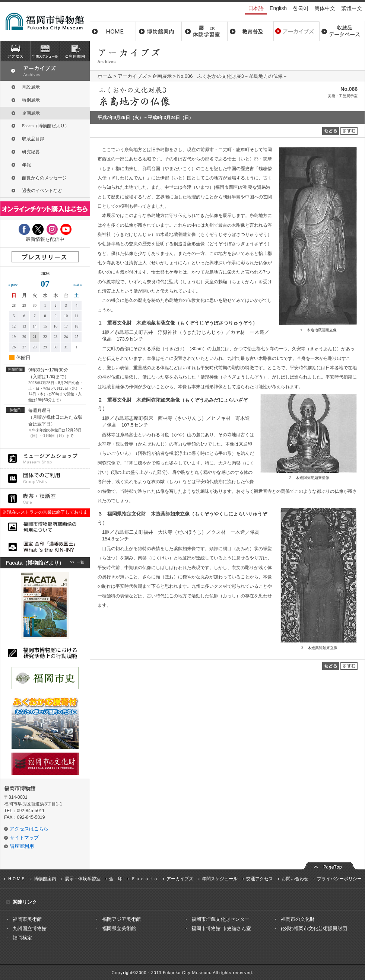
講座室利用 (22, 846)
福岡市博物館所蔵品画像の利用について (45, 527)
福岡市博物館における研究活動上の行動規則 (45, 653)
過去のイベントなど (42, 191)
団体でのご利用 (45, 478)
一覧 (80, 563)
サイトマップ (24, 838)
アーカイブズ (132, 76)
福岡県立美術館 (119, 928)
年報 (26, 165)
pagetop (330, 865)
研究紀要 (31, 152)
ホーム (113, 31)
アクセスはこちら (29, 829)
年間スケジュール (220, 879)
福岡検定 (22, 938)
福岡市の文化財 (298, 919)
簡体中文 (325, 8)
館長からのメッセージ (44, 178)
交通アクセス (260, 879)
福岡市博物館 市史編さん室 (221, 928)
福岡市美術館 (27, 919)
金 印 (116, 879)
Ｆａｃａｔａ (145, 879)
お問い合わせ (295, 879)
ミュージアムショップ (45, 458)
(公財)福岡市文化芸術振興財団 (314, 928)
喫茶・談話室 (45, 499)
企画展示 (162, 76)
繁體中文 (352, 8)
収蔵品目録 (33, 139)
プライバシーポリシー (339, 879)
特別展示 (31, 100)
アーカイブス (296, 31)
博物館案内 (159, 31)
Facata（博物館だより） (46, 126)
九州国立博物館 (30, 928)
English (278, 8)
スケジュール (45, 51)
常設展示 (31, 87)
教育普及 (250, 31)
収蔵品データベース (342, 31)
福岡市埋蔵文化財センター (220, 919)
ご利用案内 (75, 51)
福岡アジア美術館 (121, 919)
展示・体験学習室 (205, 31)
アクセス (15, 51)
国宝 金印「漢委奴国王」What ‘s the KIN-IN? (45, 547)
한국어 (301, 8)
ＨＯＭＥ (16, 879)
